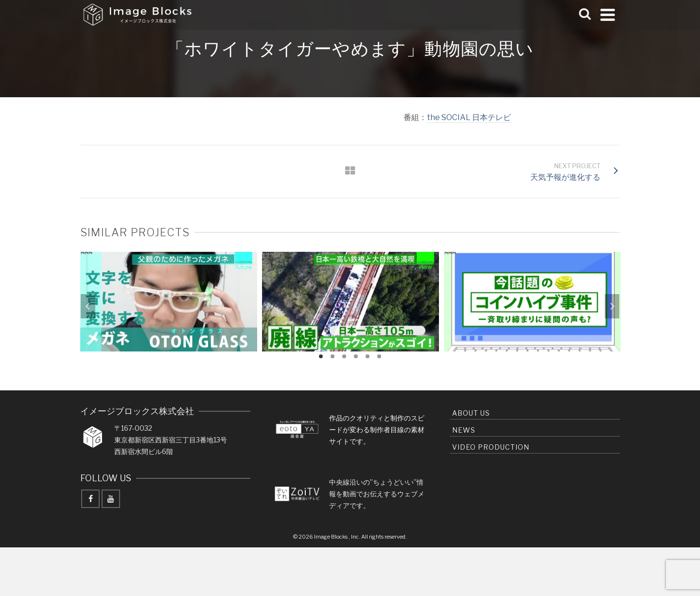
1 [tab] (321, 356)
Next (612, 306)
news (464, 430)
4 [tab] (356, 356)
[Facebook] (90, 499)
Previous (88, 306)
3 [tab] (344, 356)
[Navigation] (608, 15)
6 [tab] (379, 356)
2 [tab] (332, 356)
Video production (491, 447)
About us (471, 413)
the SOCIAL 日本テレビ (469, 117)
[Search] (585, 15)
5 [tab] (367, 356)
